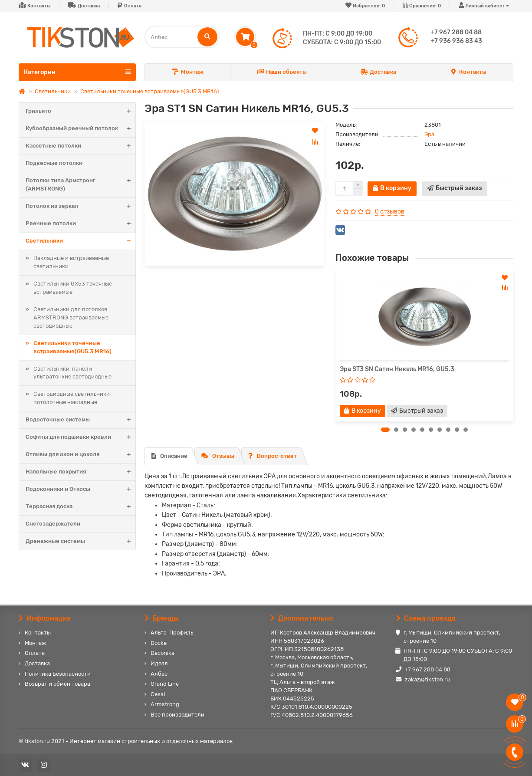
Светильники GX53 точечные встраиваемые (73, 288)
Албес (159, 674)
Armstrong (165, 704)
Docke (159, 643)
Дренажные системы (80, 541)
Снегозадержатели (53, 524)
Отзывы (218, 456)
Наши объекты (282, 72)
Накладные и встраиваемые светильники (71, 262)
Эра (429, 134)
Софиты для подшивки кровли (80, 437)
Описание (169, 456)
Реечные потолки (80, 224)
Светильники (53, 91)
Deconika (163, 653)
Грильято (80, 111)
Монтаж (187, 72)
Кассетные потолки (80, 146)
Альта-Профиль (172, 633)
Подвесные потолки (54, 163)
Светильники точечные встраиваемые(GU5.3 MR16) (149, 91)
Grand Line (165, 684)
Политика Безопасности (58, 674)
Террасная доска (80, 507)
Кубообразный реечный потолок (80, 129)
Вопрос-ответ (273, 456)
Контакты (39, 6)
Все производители (177, 715)
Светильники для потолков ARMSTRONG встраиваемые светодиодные (71, 317)
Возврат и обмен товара (57, 684)
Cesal (158, 694)
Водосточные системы (80, 420)
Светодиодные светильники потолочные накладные (72, 398)
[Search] (182, 37)
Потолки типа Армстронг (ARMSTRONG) (80, 185)
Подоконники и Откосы (80, 489)
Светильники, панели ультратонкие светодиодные (72, 373)
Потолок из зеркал (80, 206)
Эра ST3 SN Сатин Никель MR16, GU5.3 (397, 369)
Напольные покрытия (80, 472)
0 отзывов (390, 212)
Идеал (159, 663)
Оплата (133, 6)
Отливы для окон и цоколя (80, 455)
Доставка (89, 6)
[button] (385, 430)
